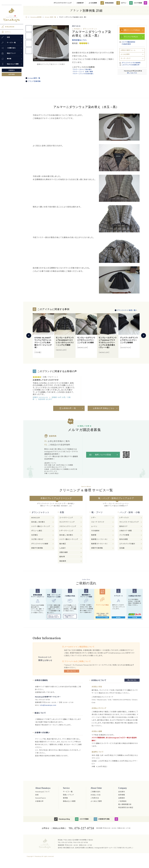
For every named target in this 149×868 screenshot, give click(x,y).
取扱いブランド (69, 795)
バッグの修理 (124, 535)
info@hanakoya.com (48, 705)
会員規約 (122, 798)
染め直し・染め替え (38, 522)
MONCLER (36, 518)
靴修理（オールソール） (99, 544)
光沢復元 (35, 535)
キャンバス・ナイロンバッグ (129, 522)
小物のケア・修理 (126, 531)
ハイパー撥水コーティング (41, 526)
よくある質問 (93, 3)
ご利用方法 (95, 798)
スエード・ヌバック (98, 522)
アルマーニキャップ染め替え (82, 70)
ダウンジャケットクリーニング (63, 3)
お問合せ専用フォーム (128, 50)
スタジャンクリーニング (68, 526)
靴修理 (94, 535)
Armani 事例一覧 (50, 17)
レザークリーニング (66, 531)
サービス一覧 (68, 792)
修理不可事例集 (97, 548)
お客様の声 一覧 (69, 408)
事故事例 (63, 561)
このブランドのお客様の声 (131, 65)
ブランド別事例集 (34, 81)
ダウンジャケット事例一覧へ (127, 310)
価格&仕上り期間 (69, 801)
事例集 (65, 798)
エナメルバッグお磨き (127, 544)
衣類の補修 (64, 552)
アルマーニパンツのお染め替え (83, 74)
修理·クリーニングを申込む (132, 30)
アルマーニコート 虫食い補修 (83, 72)
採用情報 (12, 74)
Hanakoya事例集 (36, 17)
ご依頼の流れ (96, 792)
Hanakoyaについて (42, 792)
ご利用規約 (122, 801)
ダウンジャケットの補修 (40, 544)
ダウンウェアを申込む (131, 37)
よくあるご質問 (96, 801)
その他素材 (95, 531)
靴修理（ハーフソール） (99, 539)
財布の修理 (124, 539)
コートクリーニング (66, 518)
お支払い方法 (96, 795)
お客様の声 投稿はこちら (104, 408)
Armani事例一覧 (34, 78)
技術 (37, 795)
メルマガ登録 (136, 3)
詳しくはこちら (132, 73)
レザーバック (124, 518)
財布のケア (123, 526)
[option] (51, 43)
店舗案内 (12, 70)
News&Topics (41, 798)
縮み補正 (63, 544)
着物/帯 (62, 557)
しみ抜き (63, 548)
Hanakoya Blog (62, 819)
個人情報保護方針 (125, 804)
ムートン (94, 526)
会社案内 (122, 792)
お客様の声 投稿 (102, 819)
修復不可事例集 (37, 548)
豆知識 (122, 548)
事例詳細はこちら (79, 40)
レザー (94, 518)
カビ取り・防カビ (37, 539)
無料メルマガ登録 (103, 455)
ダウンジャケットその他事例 (131, 63)
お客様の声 (80, 3)
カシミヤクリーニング (67, 522)
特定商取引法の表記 (126, 808)
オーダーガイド (126, 58)
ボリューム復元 (37, 531)
